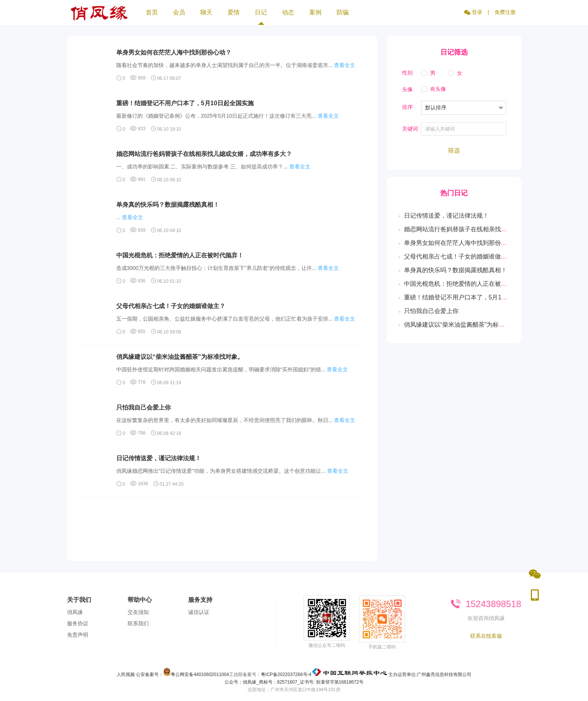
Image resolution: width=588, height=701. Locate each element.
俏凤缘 (75, 612)
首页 (152, 12)
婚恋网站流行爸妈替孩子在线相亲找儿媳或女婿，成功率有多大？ (204, 154)
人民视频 (126, 675)
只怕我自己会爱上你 (143, 407)
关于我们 (79, 600)
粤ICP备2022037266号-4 (286, 675)
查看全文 (345, 65)
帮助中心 (140, 600)
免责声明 (78, 635)
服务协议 (78, 623)
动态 (288, 12)
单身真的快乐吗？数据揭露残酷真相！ (168, 204)
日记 (261, 17)
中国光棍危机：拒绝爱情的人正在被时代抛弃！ (180, 255)
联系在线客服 (486, 636)
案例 (315, 12)
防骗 (343, 12)
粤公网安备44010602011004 (200, 675)
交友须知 (138, 612)
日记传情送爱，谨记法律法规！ (159, 458)
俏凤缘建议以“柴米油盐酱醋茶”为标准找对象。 (180, 357)
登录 (473, 12)
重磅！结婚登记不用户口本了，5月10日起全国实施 (185, 103)
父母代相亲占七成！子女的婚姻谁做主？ (171, 306)
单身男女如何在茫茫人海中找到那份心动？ (174, 52)
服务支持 (200, 600)
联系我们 (138, 623)
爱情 (234, 12)
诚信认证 (199, 612)
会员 (179, 12)
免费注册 (505, 12)
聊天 (206, 12)
